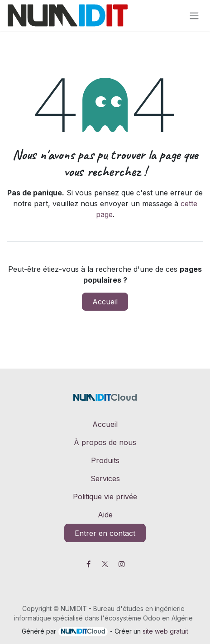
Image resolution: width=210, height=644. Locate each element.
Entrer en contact (105, 533)
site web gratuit (165, 631)
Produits (105, 460)
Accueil (105, 302)
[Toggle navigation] (194, 15)
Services (105, 478)
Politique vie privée (105, 497)
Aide (105, 515)
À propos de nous (105, 442)
